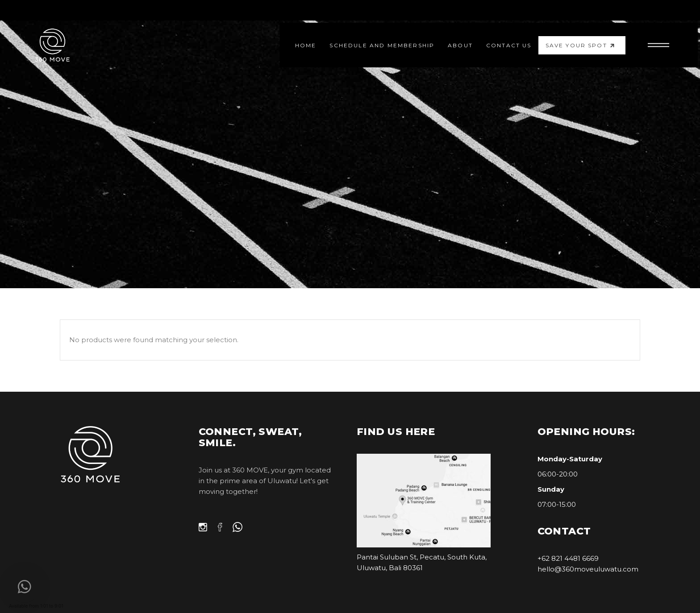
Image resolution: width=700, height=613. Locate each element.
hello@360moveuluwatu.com (588, 569)
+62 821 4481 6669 (568, 558)
